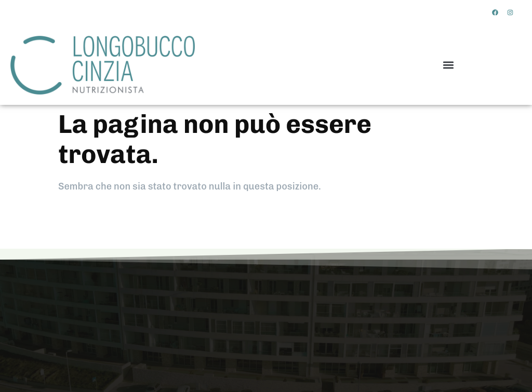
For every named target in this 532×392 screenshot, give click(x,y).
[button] (449, 65)
